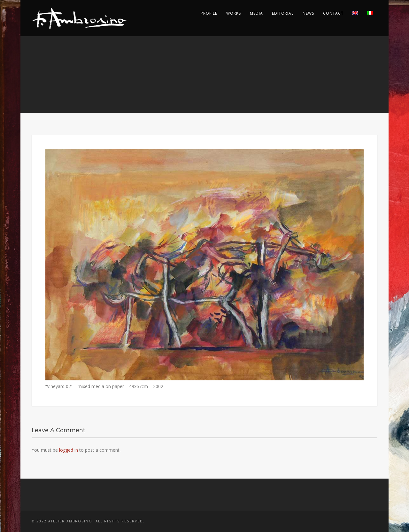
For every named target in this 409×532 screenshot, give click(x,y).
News (308, 13)
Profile (209, 13)
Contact (333, 13)
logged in (69, 450)
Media (256, 13)
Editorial (283, 13)
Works (234, 13)
